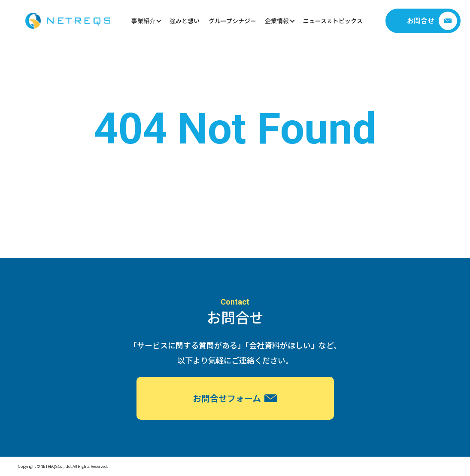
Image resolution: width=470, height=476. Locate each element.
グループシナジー (232, 21)
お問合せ (432, 21)
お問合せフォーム (235, 398)
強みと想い (185, 21)
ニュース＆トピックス (333, 21)
